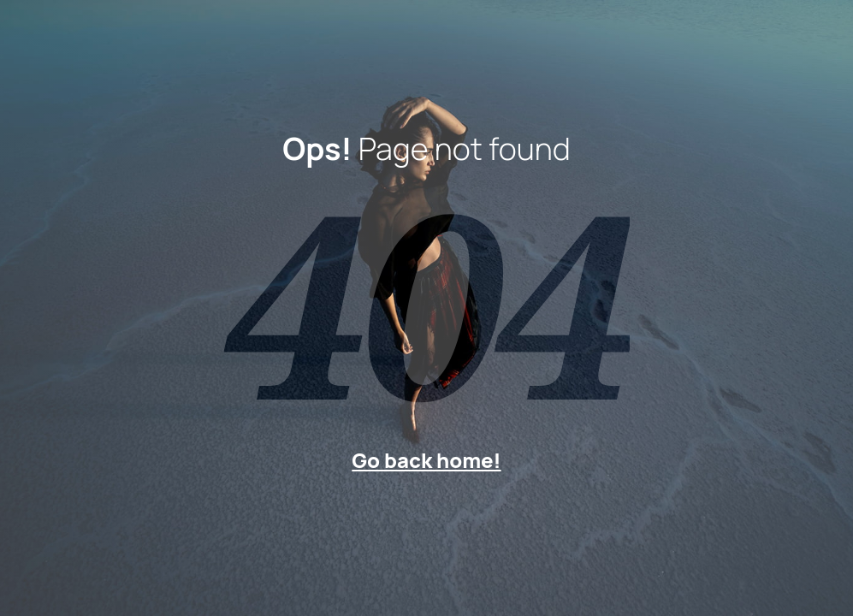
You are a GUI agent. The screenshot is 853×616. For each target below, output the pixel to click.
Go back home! (426, 460)
